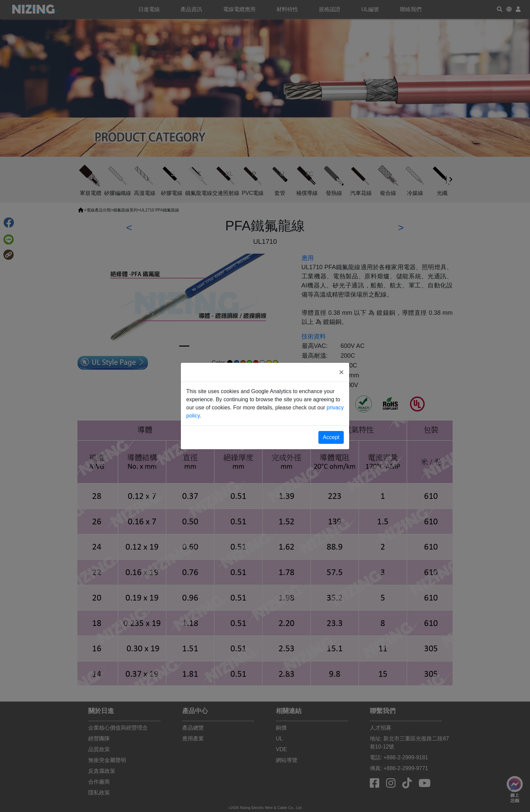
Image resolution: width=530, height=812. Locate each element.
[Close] (341, 372)
